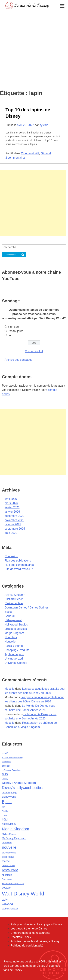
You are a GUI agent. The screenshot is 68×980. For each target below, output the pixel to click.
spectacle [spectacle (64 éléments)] (7, 875)
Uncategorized (14, 659)
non (10, 335)
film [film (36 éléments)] (3, 807)
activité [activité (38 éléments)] (5, 753)
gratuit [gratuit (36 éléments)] (5, 815)
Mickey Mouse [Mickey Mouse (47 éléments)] (9, 834)
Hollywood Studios (16, 625)
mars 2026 (11, 503)
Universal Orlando (16, 663)
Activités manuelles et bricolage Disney (35, 941)
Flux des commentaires (19, 565)
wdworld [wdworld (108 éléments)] (7, 904)
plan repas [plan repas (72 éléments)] (8, 857)
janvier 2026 (12, 512)
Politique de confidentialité (27, 946)
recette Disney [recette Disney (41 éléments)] (8, 865)
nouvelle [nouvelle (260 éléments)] (9, 847)
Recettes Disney (21, 937)
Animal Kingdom (15, 595)
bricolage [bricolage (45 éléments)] (6, 766)
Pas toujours (15, 331)
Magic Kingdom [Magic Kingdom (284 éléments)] (16, 829)
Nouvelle (10, 642)
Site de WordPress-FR (19, 569)
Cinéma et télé (30, 153)
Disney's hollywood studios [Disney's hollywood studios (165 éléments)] (22, 788)
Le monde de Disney (32, 5)
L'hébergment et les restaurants (30, 933)
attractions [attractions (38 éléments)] (6, 762)
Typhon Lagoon (14, 654)
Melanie (10, 689)
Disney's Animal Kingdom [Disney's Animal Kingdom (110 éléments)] (19, 783)
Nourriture (11, 637)
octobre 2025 (13, 524)
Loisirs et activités (16, 629)
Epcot (8, 612)
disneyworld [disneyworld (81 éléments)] (9, 797)
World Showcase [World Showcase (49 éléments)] (10, 909)
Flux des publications (18, 561)
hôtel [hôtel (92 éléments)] (5, 819)
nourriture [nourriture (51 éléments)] (7, 843)
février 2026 (12, 507)
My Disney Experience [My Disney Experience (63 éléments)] (14, 838)
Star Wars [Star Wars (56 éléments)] (7, 879)
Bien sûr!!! (14, 327)
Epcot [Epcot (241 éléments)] (7, 802)
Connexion (11, 556)
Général (46, 153)
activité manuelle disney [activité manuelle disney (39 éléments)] (12, 757)
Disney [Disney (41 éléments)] (5, 779)
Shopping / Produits (17, 650)
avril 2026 (11, 499)
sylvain (44, 125)
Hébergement (13, 620)
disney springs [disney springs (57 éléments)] (9, 793)
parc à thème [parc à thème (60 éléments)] (9, 853)
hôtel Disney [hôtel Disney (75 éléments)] (9, 824)
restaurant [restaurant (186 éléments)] (10, 870)
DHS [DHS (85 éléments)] (5, 774)
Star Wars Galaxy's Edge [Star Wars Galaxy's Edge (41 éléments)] (13, 884)
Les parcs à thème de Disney (29, 929)
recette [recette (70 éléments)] (6, 861)
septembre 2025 (15, 529)
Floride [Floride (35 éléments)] (5, 811)
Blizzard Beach (14, 599)
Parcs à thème (14, 646)
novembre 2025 (14, 520)
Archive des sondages (18, 360)
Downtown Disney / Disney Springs (27, 608)
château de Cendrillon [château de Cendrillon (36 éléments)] (11, 770)
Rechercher (11, 255)
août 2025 (11, 533)
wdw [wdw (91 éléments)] (5, 900)
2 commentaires (16, 158)
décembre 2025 (14, 516)
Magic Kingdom (14, 633)
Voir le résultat (34, 351)
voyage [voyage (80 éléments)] (6, 888)
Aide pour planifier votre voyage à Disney (36, 924)
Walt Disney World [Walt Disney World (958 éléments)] (23, 894)
